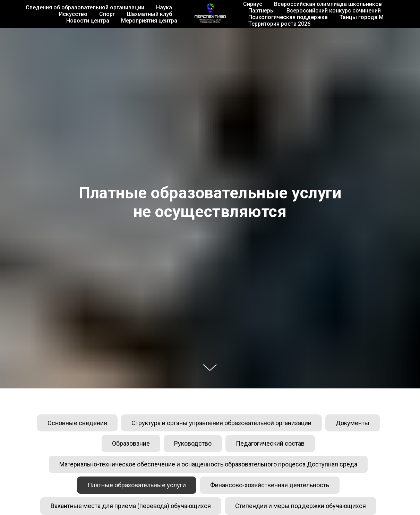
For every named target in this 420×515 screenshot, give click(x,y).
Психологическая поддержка (288, 17)
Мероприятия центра (149, 21)
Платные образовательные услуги (137, 485)
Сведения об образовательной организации (85, 7)
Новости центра (88, 21)
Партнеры (262, 11)
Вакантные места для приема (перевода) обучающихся (131, 506)
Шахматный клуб (149, 14)
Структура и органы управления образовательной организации (221, 423)
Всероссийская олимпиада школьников (328, 4)
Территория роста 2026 (279, 24)
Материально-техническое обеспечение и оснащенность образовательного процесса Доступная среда (208, 464)
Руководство (193, 443)
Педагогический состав (270, 443)
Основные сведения (77, 423)
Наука (164, 7)
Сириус (253, 4)
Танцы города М (362, 17)
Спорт (107, 14)
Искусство (73, 14)
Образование (131, 443)
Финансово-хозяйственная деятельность (270, 485)
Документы (353, 423)
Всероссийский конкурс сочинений (334, 11)
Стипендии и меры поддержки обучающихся (301, 506)
